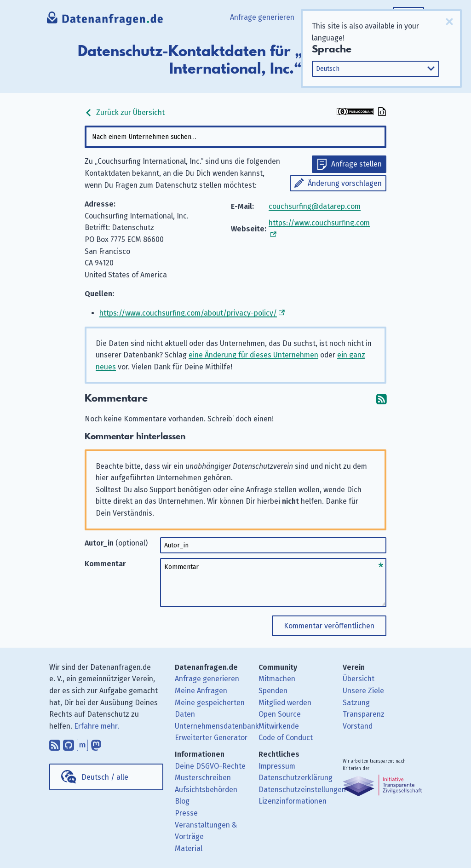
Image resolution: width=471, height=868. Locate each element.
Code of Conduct (286, 738)
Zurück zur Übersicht (125, 112)
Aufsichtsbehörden (206, 790)
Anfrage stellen (356, 164)
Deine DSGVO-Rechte (210, 766)
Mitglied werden (285, 703)
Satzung (356, 703)
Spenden (273, 691)
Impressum (277, 766)
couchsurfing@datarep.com (315, 206)
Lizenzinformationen (293, 801)
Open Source (280, 714)
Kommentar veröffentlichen (329, 626)
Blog (182, 801)
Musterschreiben (203, 778)
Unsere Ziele (363, 691)
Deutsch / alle (105, 777)
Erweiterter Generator (211, 738)
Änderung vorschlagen (345, 183)
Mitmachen (277, 679)
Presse (186, 813)
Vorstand (358, 726)
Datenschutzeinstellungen (302, 790)
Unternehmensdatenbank (217, 726)
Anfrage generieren (262, 17)
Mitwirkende (279, 726)
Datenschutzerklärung (296, 778)
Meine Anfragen (201, 691)
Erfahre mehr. (97, 726)
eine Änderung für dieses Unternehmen (253, 355)
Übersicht (359, 679)
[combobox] (235, 137)
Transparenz (364, 714)
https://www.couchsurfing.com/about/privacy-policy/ (188, 313)
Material (189, 848)
